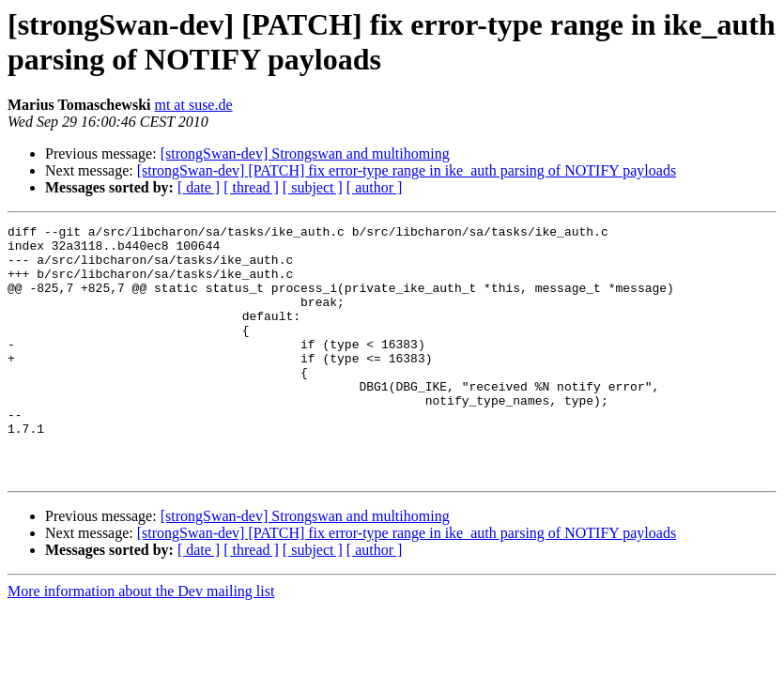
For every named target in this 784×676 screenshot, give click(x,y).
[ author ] (375, 187)
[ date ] (199, 187)
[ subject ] (313, 187)
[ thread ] (251, 187)
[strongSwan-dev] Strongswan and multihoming (305, 154)
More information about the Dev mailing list (141, 642)
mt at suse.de (193, 105)
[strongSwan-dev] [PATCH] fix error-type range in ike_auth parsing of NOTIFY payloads (407, 170)
